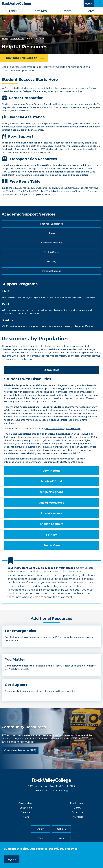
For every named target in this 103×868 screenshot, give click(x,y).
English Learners (52, 524)
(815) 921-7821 (42, 791)
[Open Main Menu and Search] (99, 4)
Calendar (26, 812)
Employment (77, 803)
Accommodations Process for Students (42, 407)
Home (5, 39)
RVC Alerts (77, 817)
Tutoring (51, 262)
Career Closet (29, 107)
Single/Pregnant (52, 492)
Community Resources (41, 462)
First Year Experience (52, 224)
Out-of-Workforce (51, 503)
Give (91, 11)
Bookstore (77, 812)
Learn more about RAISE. (67, 453)
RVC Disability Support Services (63, 429)
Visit (67, 11)
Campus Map (26, 803)
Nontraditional (51, 481)
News (26, 817)
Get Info (41, 11)
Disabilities (51, 370)
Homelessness (51, 513)
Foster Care (52, 545)
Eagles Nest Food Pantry (36, 143)
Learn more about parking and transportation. (64, 175)
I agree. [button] (12, 859)
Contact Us (59, 791)
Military (51, 535)
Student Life (17, 39)
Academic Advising (51, 243)
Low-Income (51, 471)
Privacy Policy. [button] (64, 849)
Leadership (26, 808)
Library (52, 233)
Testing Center (51, 252)
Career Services (34, 104)
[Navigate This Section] (24, 58)
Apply (13, 11)
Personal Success (51, 271)
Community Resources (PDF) (20, 750)
